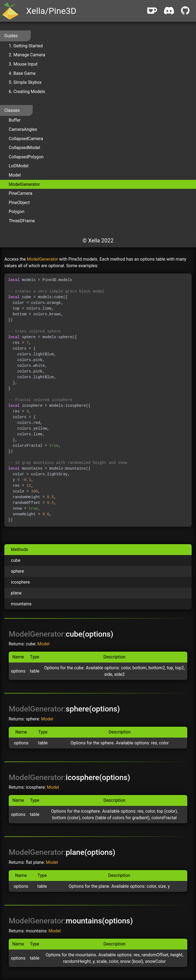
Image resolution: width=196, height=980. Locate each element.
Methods (19, 549)
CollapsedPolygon (26, 157)
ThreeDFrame (22, 221)
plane (16, 593)
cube (16, 560)
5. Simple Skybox (25, 82)
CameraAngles (23, 129)
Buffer (15, 120)
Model (15, 175)
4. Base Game (22, 73)
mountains (21, 604)
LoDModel (19, 166)
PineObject (19, 203)
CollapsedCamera (26, 139)
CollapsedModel (24, 148)
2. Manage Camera (27, 55)
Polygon (16, 212)
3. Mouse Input (23, 64)
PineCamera (21, 193)
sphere (17, 571)
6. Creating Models (27, 92)
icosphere (20, 582)
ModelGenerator (24, 184)
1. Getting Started (26, 46)
